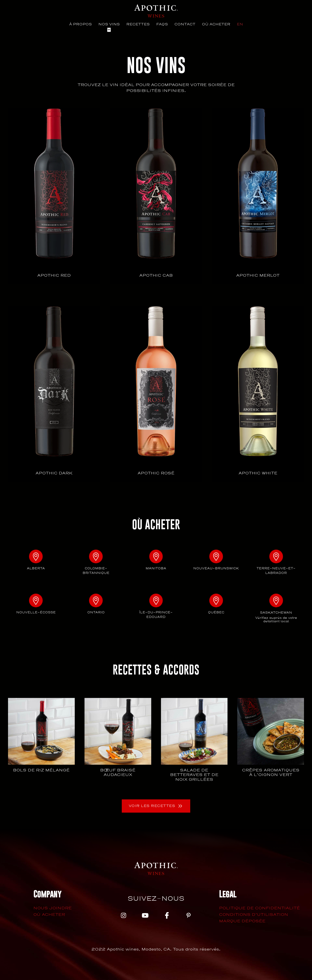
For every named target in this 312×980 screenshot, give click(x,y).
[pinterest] (188, 920)
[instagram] (123, 920)
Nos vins (109, 24)
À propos (80, 24)
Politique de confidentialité (259, 912)
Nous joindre (53, 912)
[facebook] (167, 920)
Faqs (162, 24)
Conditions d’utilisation (254, 918)
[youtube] (145, 920)
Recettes (138, 24)
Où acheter (49, 918)
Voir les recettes (152, 810)
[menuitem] (240, 24)
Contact (185, 24)
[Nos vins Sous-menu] (109, 30)
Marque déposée (242, 925)
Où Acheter (216, 24)
